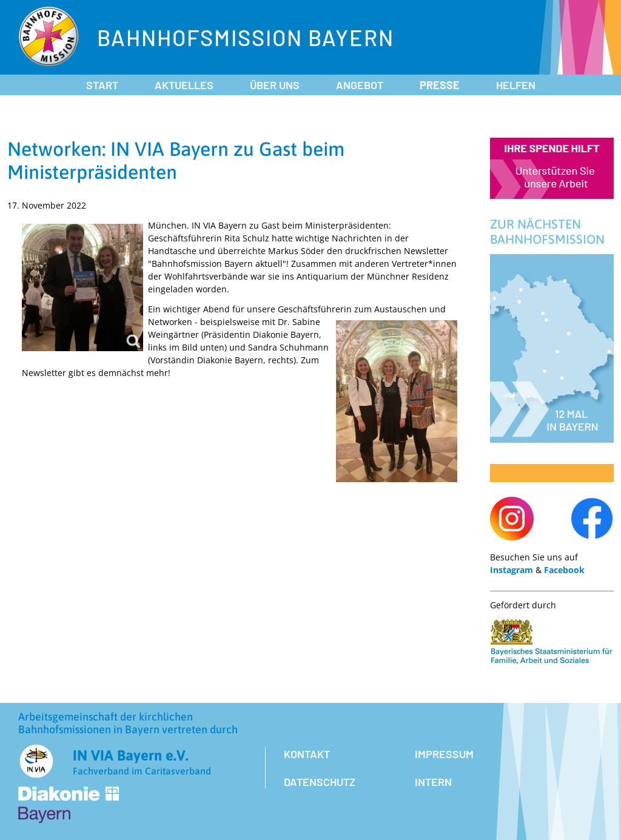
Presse (440, 85)
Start (102, 85)
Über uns (275, 85)
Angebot (360, 85)
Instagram (512, 570)
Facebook (564, 570)
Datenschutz (320, 782)
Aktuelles (184, 85)
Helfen (516, 85)
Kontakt (307, 754)
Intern (433, 782)
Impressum (444, 754)
